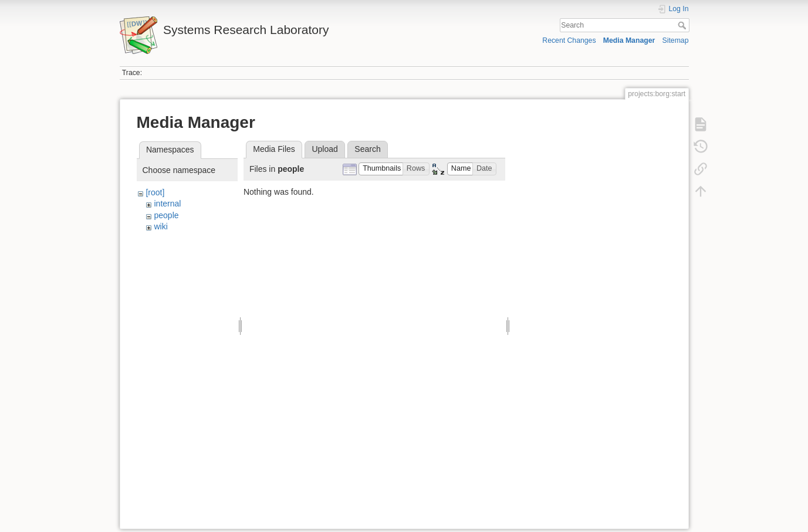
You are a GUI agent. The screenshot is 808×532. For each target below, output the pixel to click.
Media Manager (629, 40)
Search (683, 25)
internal (167, 204)
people (166, 215)
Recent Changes (569, 40)
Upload (324, 149)
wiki (160, 226)
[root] (155, 192)
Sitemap (676, 40)
